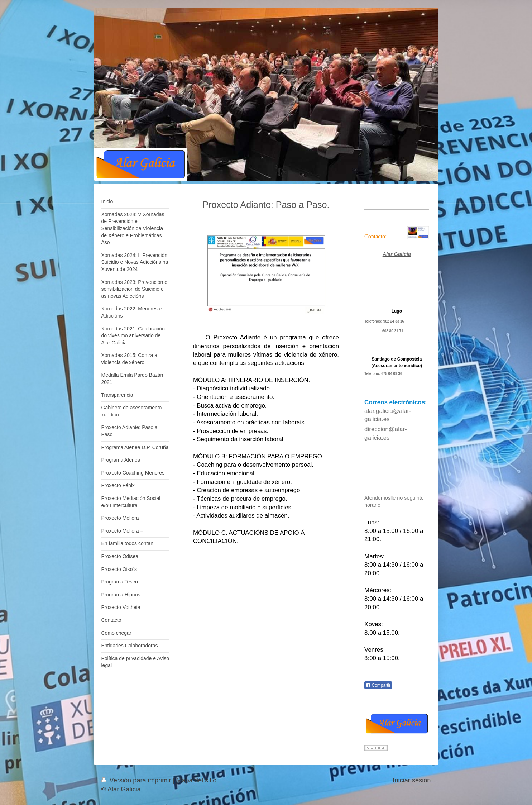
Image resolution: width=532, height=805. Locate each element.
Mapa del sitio (196, 780)
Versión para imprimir (137, 780)
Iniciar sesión (412, 780)
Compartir (378, 685)
